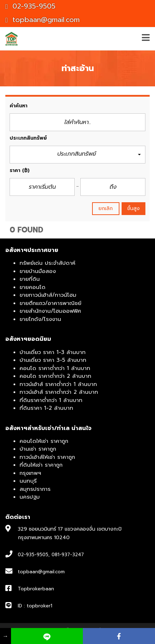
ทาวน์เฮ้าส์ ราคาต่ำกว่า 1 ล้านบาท (58, 384)
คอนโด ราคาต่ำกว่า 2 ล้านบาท (55, 376)
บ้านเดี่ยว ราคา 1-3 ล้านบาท (53, 352)
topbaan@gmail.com (42, 20)
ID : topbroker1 (35, 606)
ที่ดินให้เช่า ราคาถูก (41, 465)
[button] (77, 155)
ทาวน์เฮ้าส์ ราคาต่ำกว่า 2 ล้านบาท (59, 392)
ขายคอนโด (33, 287)
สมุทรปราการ (35, 489)
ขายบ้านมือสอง (38, 271)
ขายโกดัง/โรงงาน (40, 319)
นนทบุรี (28, 481)
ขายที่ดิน (30, 279)
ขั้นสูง (133, 208)
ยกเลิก (106, 208)
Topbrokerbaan (36, 589)
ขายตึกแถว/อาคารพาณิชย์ (50, 303)
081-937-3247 (68, 555)
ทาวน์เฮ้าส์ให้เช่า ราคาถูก (47, 457)
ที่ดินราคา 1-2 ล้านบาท (46, 408)
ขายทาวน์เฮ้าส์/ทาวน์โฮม (48, 295)
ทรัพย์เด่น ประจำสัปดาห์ (47, 263)
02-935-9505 (30, 6)
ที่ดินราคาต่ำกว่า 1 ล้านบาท (51, 400)
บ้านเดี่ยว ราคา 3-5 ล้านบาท (53, 360)
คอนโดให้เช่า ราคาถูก (44, 441)
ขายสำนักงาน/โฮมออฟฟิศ (50, 311)
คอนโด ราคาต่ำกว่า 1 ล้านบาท (55, 368)
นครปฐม (30, 497)
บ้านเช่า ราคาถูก (38, 449)
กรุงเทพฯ (30, 473)
